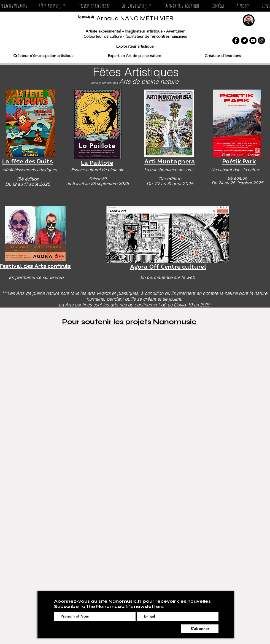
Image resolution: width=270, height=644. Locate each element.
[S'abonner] (200, 629)
